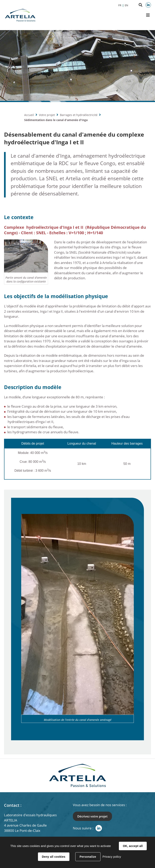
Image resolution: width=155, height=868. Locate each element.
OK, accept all (133, 846)
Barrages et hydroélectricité (79, 115)
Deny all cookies (54, 857)
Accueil (29, 115)
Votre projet (47, 115)
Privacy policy (112, 857)
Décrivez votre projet (92, 816)
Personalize (88, 857)
